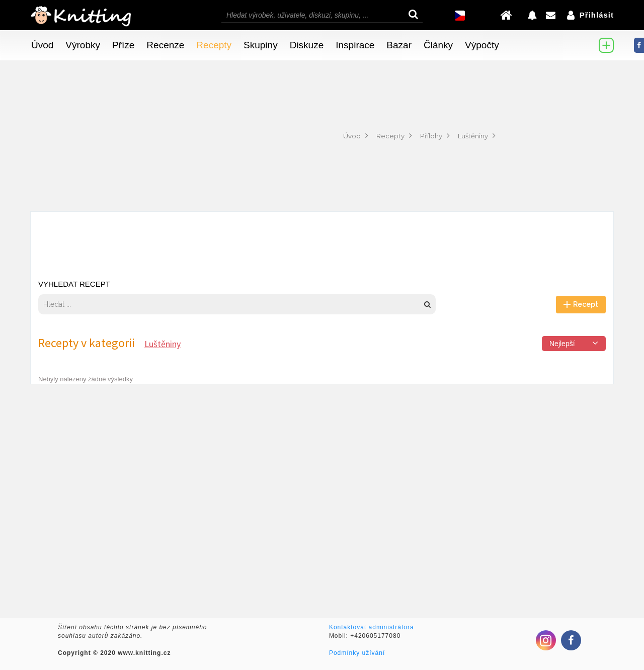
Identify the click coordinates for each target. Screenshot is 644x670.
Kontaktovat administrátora (372, 627)
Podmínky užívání (357, 653)
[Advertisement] (170, 136)
